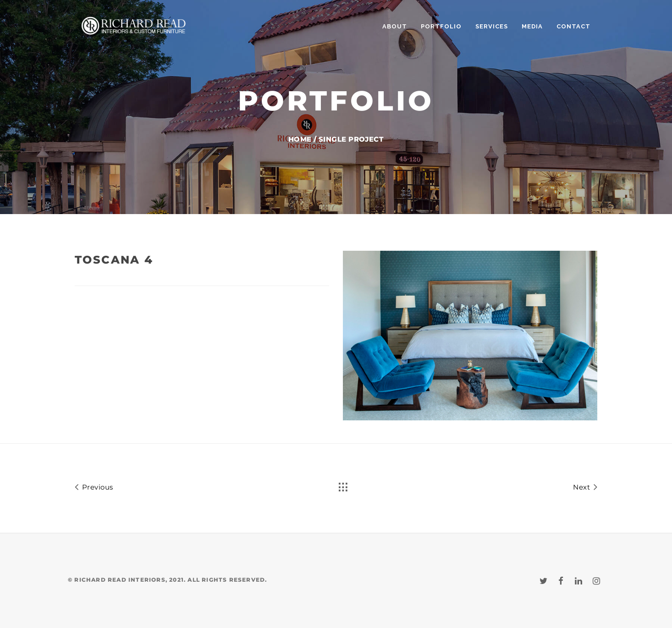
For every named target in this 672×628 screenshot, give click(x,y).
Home (300, 139)
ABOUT (395, 26)
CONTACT (573, 26)
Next (585, 487)
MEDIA (532, 26)
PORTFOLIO (441, 26)
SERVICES (492, 26)
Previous (94, 487)
